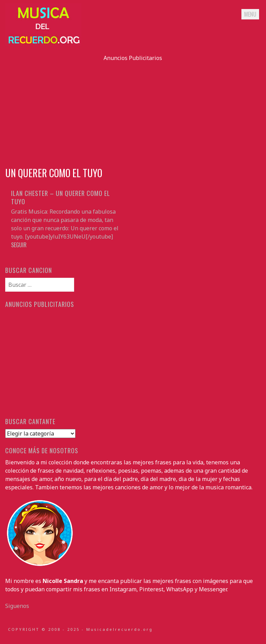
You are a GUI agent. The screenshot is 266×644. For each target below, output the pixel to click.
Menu (250, 14)
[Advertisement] (133, 111)
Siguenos (17, 606)
